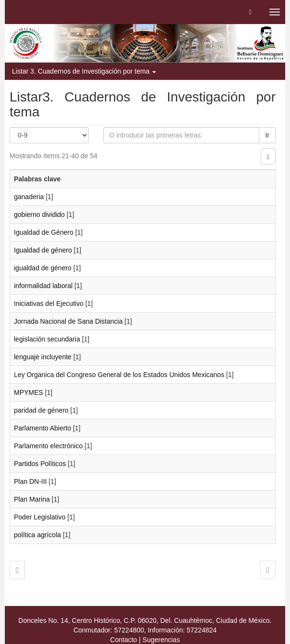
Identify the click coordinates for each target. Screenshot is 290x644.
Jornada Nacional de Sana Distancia (68, 321)
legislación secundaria (47, 339)
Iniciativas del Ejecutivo (49, 303)
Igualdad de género (43, 250)
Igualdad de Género (44, 232)
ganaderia (29, 197)
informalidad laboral (43, 286)
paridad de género (41, 410)
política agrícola (37, 535)
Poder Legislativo (40, 517)
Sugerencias (161, 640)
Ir (267, 135)
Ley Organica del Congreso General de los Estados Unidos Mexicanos (119, 375)
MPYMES (29, 392)
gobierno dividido (39, 215)
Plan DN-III (30, 481)
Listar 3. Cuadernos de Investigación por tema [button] (84, 71)
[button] (250, 12)
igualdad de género (43, 268)
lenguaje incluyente (43, 357)
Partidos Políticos (40, 464)
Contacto (123, 640)
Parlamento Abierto (42, 428)
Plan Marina (32, 499)
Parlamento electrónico (48, 446)
